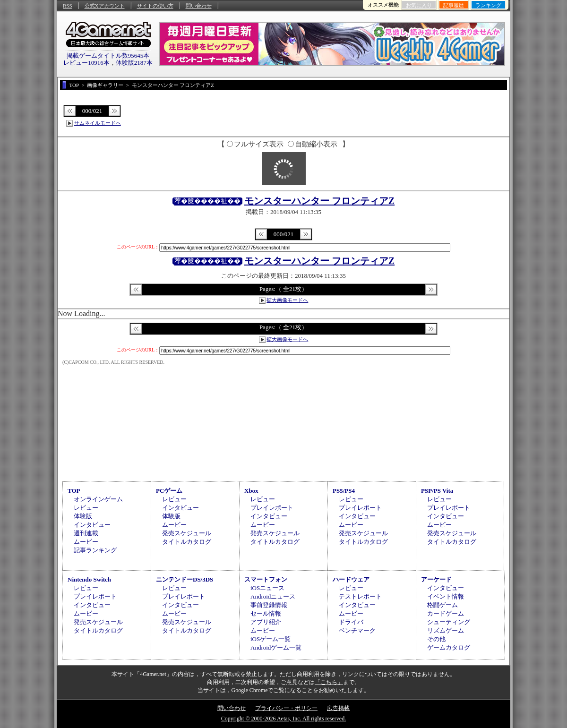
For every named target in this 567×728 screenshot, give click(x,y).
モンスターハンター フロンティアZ (319, 201)
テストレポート (360, 596)
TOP (74, 491)
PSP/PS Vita (437, 491)
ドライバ (351, 622)
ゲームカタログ (449, 647)
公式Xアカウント (105, 6)
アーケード (436, 579)
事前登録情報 (269, 605)
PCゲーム (169, 491)
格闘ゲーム (442, 605)
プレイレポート (272, 508)
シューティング (449, 622)
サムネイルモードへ (98, 123)
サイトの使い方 (155, 6)
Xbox (251, 491)
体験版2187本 (134, 63)
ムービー (86, 542)
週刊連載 (86, 533)
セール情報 (266, 613)
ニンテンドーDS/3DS (185, 579)
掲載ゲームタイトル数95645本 (108, 56)
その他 (436, 639)
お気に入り (419, 5)
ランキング (488, 5)
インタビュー (92, 525)
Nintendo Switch (89, 579)
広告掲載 (338, 708)
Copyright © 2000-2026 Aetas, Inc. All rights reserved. (283, 719)
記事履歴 (454, 5)
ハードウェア (351, 579)
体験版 (83, 516)
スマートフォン (266, 579)
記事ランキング (95, 550)
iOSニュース (267, 588)
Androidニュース (273, 596)
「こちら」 (329, 682)
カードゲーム (446, 613)
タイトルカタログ (187, 542)
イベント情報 (446, 596)
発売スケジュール (187, 533)
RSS (68, 6)
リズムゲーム (446, 630)
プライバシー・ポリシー (286, 708)
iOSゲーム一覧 (271, 639)
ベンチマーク (357, 630)
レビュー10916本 (86, 63)
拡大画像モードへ (287, 300)
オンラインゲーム (98, 499)
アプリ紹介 (266, 622)
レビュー (86, 508)
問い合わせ (199, 6)
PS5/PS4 (344, 491)
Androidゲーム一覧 (276, 647)
